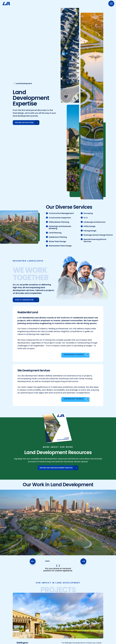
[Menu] (111, 4)
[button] (47, 561)
